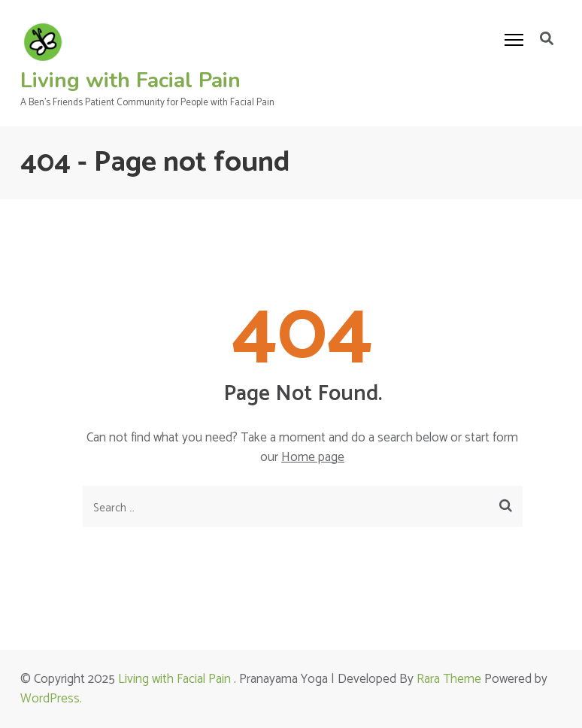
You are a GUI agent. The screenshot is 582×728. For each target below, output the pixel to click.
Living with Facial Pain (130, 80)
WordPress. (51, 699)
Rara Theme (449, 679)
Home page (313, 457)
